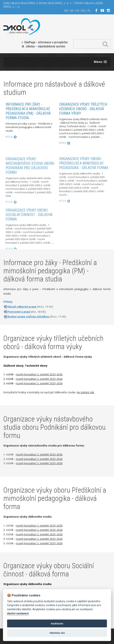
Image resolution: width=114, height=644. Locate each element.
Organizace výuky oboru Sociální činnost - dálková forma (29, 228)
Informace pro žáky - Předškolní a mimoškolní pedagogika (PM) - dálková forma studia (28, 111)
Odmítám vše (57, 633)
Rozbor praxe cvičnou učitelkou (28, 316)
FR (78, 11)
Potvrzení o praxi (19, 312)
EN (66, 11)
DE (72, 11)
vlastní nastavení (18, 613)
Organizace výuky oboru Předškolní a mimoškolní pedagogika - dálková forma (84, 178)
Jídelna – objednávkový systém (45, 46)
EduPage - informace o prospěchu (46, 42)
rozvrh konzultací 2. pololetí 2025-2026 (39, 374)
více (9, 137)
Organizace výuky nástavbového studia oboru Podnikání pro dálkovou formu (30, 180)
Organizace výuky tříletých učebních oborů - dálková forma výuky (83, 109)
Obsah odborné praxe (22, 307)
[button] (100, 62)
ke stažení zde (86, 392)
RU (83, 11)
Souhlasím (57, 624)
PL (89, 11)
